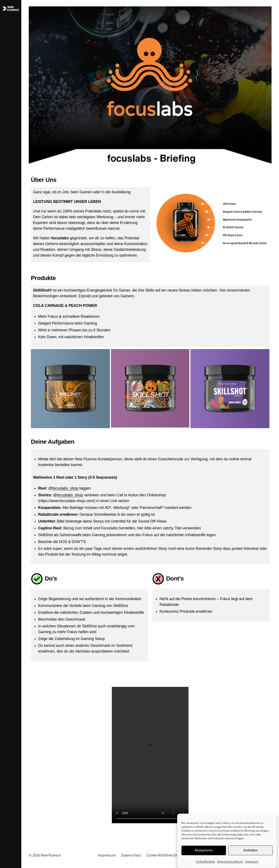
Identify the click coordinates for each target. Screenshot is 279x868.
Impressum (252, 862)
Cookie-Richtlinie (205, 862)
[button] (11, 434)
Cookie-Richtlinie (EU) (163, 855)
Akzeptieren (204, 850)
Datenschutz (131, 855)
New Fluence (51, 855)
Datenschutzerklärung (230, 862)
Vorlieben (250, 850)
